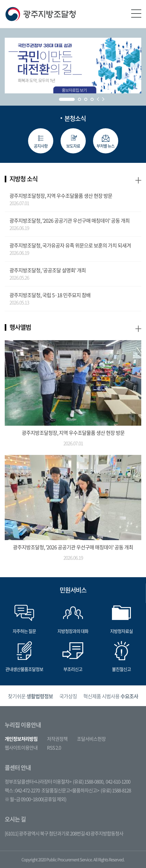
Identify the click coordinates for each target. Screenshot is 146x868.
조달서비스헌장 (91, 739)
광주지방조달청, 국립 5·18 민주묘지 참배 (50, 295)
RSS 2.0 (54, 748)
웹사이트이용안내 (21, 748)
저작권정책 (57, 739)
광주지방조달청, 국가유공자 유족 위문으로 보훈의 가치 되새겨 (70, 245)
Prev (98, 99)
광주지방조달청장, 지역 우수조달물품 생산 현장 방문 (61, 196)
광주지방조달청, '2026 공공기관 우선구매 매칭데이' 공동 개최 (70, 220)
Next (103, 99)
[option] (30, 696)
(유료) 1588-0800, (88, 782)
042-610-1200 (118, 782)
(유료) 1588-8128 (116, 790)
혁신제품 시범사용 (111, 696)
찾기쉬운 (30, 696)
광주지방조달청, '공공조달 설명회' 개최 (48, 270)
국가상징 (68, 696)
